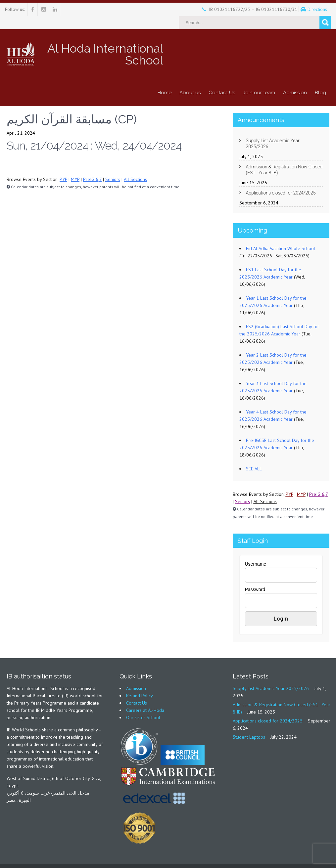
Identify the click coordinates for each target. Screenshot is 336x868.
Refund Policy (140, 682)
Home (165, 79)
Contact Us (222, 79)
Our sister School (143, 704)
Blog (320, 79)
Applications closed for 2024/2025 (281, 180)
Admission (295, 79)
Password (255, 576)
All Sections (135, 166)
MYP (75, 166)
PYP (63, 166)
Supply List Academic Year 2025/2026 (273, 130)
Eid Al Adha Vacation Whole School (281, 235)
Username (256, 551)
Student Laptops (249, 724)
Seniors (113, 166)
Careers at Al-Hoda (145, 697)
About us (190, 79)
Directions (306, 9)
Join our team (259, 79)
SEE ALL (254, 456)
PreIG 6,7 (92, 166)
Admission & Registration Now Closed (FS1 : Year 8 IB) (284, 156)
